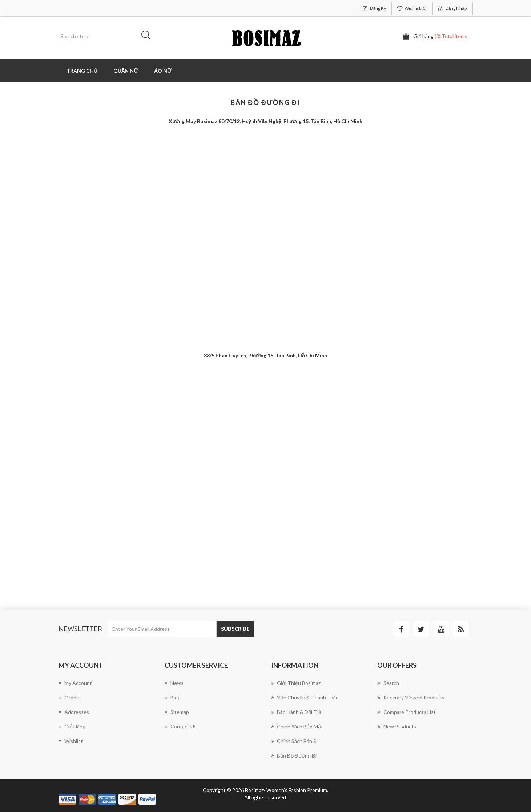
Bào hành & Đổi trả (296, 712)
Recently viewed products (411, 698)
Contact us (181, 726)
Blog (173, 697)
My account (75, 683)
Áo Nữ (163, 71)
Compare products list (407, 712)
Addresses (74, 712)
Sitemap (177, 712)
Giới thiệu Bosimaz (296, 683)
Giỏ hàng (72, 726)
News (174, 683)
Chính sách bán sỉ (294, 741)
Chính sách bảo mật (297, 726)
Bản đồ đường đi (294, 756)
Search (388, 683)
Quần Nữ (126, 71)
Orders (70, 697)
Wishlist (71, 741)
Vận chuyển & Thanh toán (305, 697)
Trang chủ (82, 71)
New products (397, 727)
